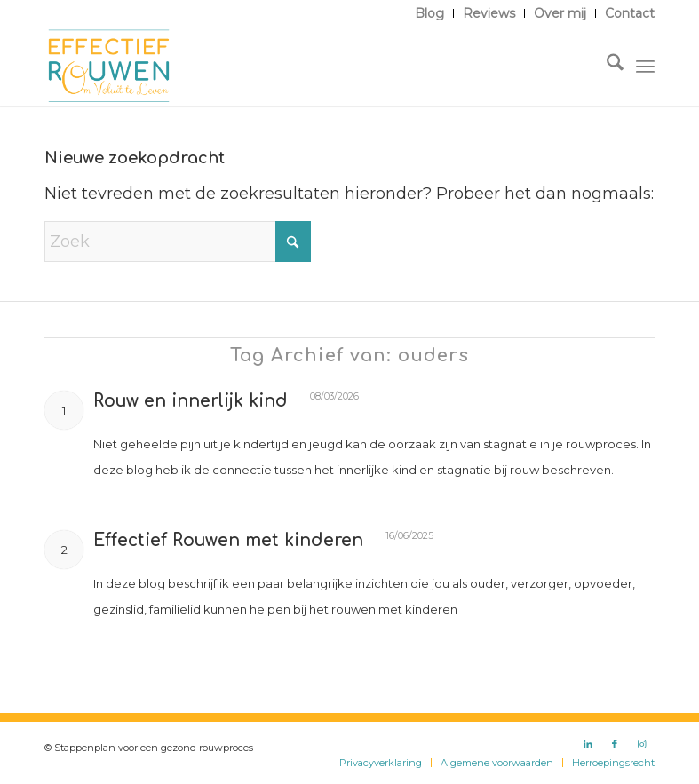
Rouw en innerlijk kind (191, 401)
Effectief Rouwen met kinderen (228, 540)
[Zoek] (606, 66)
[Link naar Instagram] (641, 744)
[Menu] (645, 66)
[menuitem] (430, 13)
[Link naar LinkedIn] (588, 744)
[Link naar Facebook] (615, 744)
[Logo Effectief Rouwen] (109, 66)
